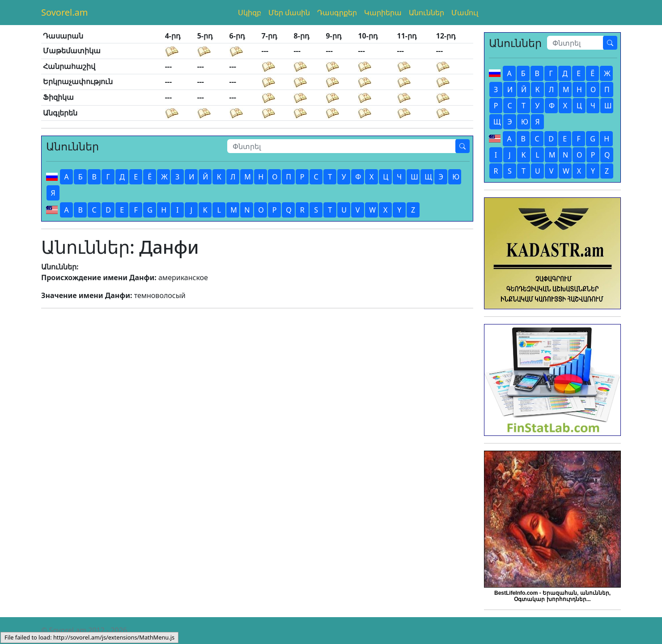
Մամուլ (465, 13)
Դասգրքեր (337, 13)
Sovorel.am (65, 12)
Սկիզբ (250, 13)
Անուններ (426, 13)
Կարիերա (383, 13)
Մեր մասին (289, 13)
